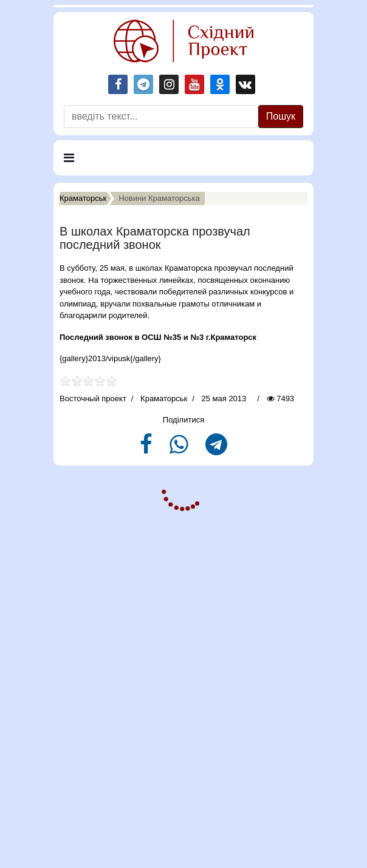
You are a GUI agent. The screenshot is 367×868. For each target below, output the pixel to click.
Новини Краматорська (159, 198)
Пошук (281, 116)
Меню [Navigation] (81, 163)
